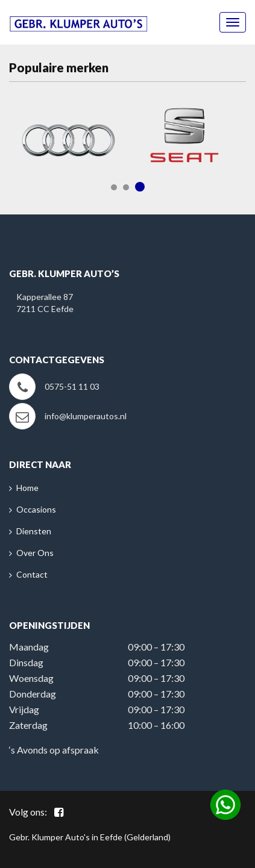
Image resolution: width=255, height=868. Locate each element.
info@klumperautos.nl (86, 416)
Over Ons (35, 553)
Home (27, 488)
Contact (32, 574)
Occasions (36, 509)
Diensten (34, 531)
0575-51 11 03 (72, 386)
